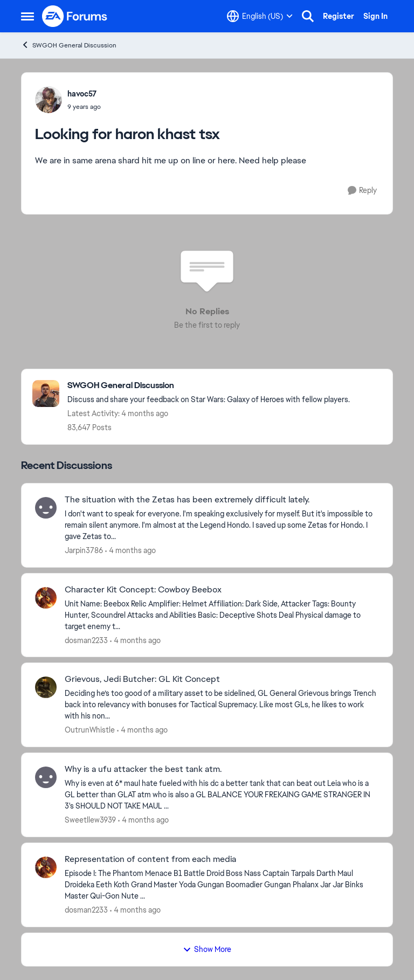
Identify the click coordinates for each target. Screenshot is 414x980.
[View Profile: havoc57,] (49, 100)
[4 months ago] (130, 551)
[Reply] (362, 191)
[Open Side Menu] (27, 16)
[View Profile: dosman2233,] (46, 598)
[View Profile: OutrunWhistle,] (46, 687)
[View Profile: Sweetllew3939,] (46, 777)
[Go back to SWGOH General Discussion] (209, 386)
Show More (207, 949)
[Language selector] (260, 16)
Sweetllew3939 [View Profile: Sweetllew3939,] (90, 820)
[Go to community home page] (75, 16)
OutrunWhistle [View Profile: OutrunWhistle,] (90, 730)
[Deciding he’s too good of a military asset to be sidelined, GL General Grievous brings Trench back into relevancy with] (222, 705)
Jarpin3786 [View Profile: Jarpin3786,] (84, 550)
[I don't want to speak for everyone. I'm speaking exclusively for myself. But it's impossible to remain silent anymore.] (222, 525)
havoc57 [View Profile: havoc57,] (82, 94)
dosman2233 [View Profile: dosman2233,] (86, 640)
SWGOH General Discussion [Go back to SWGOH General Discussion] (69, 45)
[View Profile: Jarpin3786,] (46, 508)
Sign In (375, 16)
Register (339, 16)
